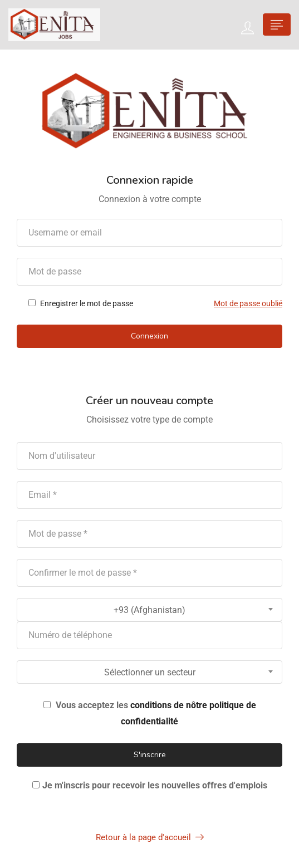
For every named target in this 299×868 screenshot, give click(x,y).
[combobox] (149, 610)
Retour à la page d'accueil (150, 837)
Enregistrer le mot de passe (81, 303)
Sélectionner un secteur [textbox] (150, 672)
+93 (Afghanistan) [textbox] (149, 610)
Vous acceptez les (150, 713)
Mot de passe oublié (248, 303)
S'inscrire (150, 755)
